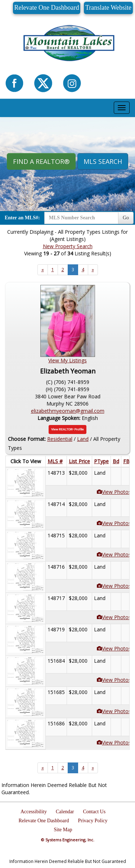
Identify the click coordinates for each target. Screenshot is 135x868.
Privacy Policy (93, 821)
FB (126, 461)
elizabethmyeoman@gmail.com (68, 411)
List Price (79, 461)
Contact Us (94, 812)
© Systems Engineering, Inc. (68, 840)
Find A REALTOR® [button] (41, 161)
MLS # (55, 461)
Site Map (63, 830)
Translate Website (108, 8)
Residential (60, 439)
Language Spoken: (60, 418)
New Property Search (68, 246)
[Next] (43, 270)
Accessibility (34, 812)
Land (83, 439)
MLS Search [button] (103, 161)
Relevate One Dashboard (47, 8)
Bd (116, 461)
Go (126, 218)
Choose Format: (27, 439)
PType (101, 461)
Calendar (65, 812)
